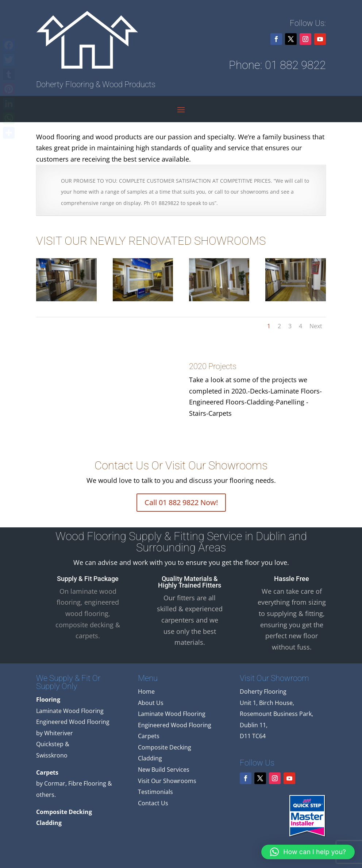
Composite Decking (165, 747)
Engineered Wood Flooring (175, 725)
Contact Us (153, 803)
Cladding (150, 758)
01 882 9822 (295, 65)
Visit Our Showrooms (167, 781)
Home (146, 691)
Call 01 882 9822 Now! (181, 502)
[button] (308, 852)
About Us (151, 703)
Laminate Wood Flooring (172, 714)
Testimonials (155, 792)
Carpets (149, 736)
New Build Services (164, 770)
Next (316, 326)
